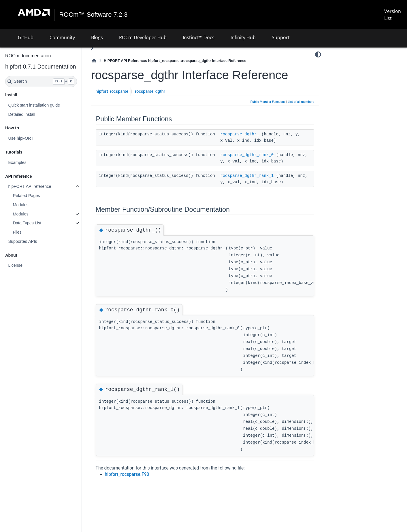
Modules (20, 205)
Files (17, 232)
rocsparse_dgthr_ (240, 134)
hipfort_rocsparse (112, 91)
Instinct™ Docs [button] (199, 37)
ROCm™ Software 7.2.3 (93, 15)
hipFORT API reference (30, 186)
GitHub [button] (26, 37)
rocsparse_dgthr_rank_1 (247, 176)
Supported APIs (22, 241)
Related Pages (26, 196)
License (15, 265)
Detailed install (22, 114)
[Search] (41, 82)
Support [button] (281, 37)
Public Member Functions (268, 102)
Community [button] (62, 37)
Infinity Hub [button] (243, 37)
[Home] (94, 61)
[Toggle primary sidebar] (92, 48)
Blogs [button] (97, 37)
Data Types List (27, 223)
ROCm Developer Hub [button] (143, 37)
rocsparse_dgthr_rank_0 (247, 155)
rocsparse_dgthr (150, 91)
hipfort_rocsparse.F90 (127, 474)
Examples (17, 162)
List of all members (301, 102)
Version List (393, 15)
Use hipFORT (21, 138)
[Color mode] (318, 54)
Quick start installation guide (34, 105)
